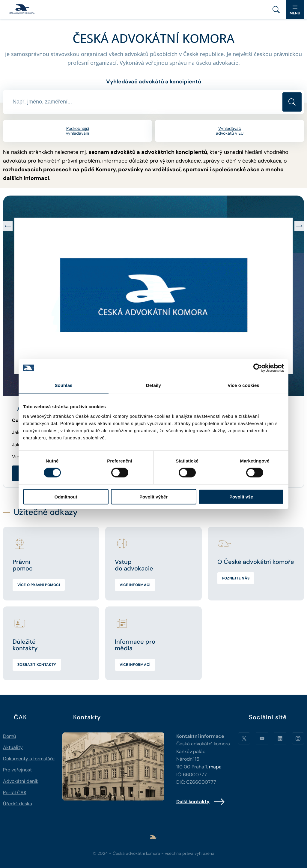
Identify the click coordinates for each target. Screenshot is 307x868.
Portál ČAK (15, 793)
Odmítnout (66, 497)
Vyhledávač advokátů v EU (230, 131)
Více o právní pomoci (39, 585)
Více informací (135, 585)
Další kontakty (201, 802)
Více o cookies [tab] (243, 385)
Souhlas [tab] (63, 385)
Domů (9, 736)
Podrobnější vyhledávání (77, 131)
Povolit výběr (153, 497)
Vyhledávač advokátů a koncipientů (154, 82)
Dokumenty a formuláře (29, 759)
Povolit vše (241, 497)
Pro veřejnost (17, 770)
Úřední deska (18, 804)
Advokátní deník (21, 781)
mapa (215, 767)
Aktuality (13, 747)
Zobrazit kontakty (37, 665)
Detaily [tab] (153, 385)
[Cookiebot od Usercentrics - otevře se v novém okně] (258, 368)
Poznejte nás (236, 578)
